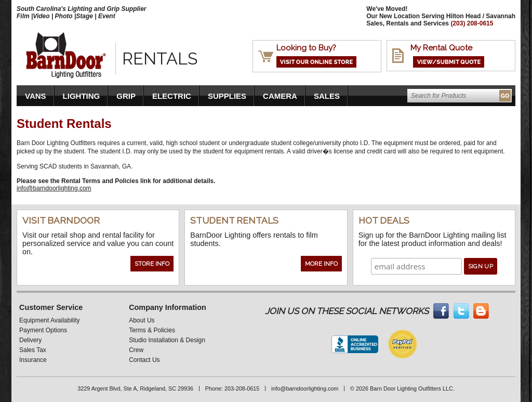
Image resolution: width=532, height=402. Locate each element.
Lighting (82, 96)
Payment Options (43, 330)
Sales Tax (33, 350)
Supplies (227, 96)
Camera (280, 96)
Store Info (152, 264)
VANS (36, 96)
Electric (172, 96)
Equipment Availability (50, 320)
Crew (136, 350)
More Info (321, 264)
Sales (327, 96)
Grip (126, 96)
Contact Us (144, 360)
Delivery (30, 340)
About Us (142, 320)
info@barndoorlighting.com (54, 188)
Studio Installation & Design (167, 340)
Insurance (33, 360)
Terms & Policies (152, 330)
